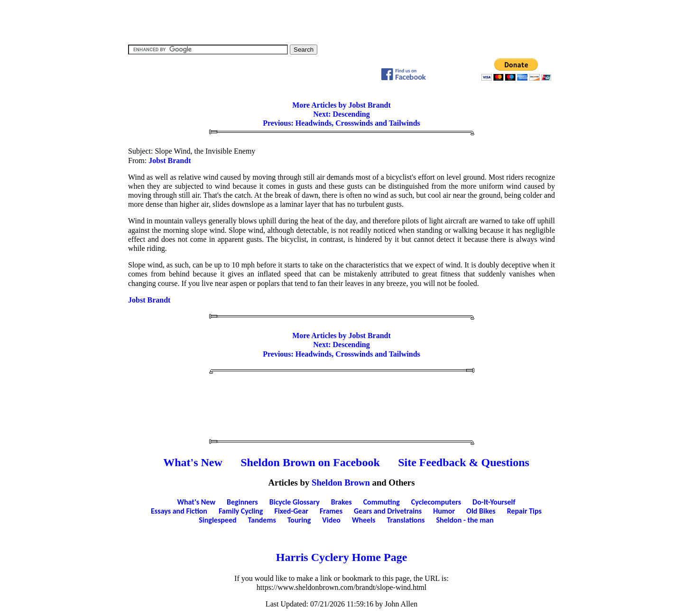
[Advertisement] (341, 21)
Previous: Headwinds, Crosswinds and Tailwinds (341, 123)
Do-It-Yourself (494, 502)
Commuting (382, 502)
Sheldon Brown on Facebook (310, 462)
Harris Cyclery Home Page (342, 557)
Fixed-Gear (291, 511)
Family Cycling (241, 511)
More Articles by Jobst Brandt (341, 105)
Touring (299, 520)
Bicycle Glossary (295, 502)
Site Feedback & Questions (464, 462)
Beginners (242, 502)
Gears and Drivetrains (388, 511)
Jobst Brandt (170, 161)
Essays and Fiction (179, 511)
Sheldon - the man (465, 520)
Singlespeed (217, 520)
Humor (444, 511)
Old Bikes (481, 511)
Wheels (364, 520)
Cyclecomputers (436, 502)
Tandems (262, 520)
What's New (193, 462)
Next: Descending (341, 114)
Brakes (341, 502)
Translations (406, 520)
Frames (331, 511)
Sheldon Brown (341, 483)
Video (331, 520)
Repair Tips (524, 511)
